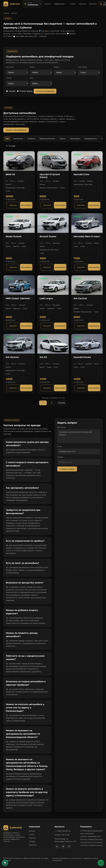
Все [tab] (8, 139)
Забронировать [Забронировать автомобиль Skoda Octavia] (26, 267)
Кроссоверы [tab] (75, 139)
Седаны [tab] (63, 139)
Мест (32, 78)
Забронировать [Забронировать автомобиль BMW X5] (26, 205)
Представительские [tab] (47, 139)
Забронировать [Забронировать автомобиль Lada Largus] (60, 326)
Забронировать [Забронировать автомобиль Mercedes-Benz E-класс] (94, 267)
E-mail (59, 446)
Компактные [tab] (18, 139)
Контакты (93, 4)
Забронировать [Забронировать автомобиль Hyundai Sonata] (94, 388)
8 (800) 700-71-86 (62, 835)
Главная (6, 13)
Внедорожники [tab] (91, 139)
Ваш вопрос (61, 427)
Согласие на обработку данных (91, 845)
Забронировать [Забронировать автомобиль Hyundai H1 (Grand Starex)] (60, 205)
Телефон (60, 457)
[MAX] (69, 846)
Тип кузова (10, 67)
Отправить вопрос (67, 469)
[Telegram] (63, 846)
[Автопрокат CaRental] (12, 4)
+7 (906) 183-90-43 (63, 831)
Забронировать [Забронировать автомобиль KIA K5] (60, 388)
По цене (11, 146)
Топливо (9, 78)
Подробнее (13, 205)
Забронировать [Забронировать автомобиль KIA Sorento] (26, 388)
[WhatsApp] (57, 846)
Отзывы (32, 841)
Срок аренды (83, 67)
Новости (82, 4)
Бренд (32, 67)
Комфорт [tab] (31, 139)
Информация (60, 4)
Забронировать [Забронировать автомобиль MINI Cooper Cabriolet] (26, 326)
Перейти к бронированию (16, 130)
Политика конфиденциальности (91, 839)
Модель (57, 67)
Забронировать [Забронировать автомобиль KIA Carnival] (94, 326)
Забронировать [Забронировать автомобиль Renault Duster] (60, 267)
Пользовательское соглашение (91, 842)
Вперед (62, 403)
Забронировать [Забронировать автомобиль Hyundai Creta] (94, 205)
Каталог (48, 4)
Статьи (73, 4)
